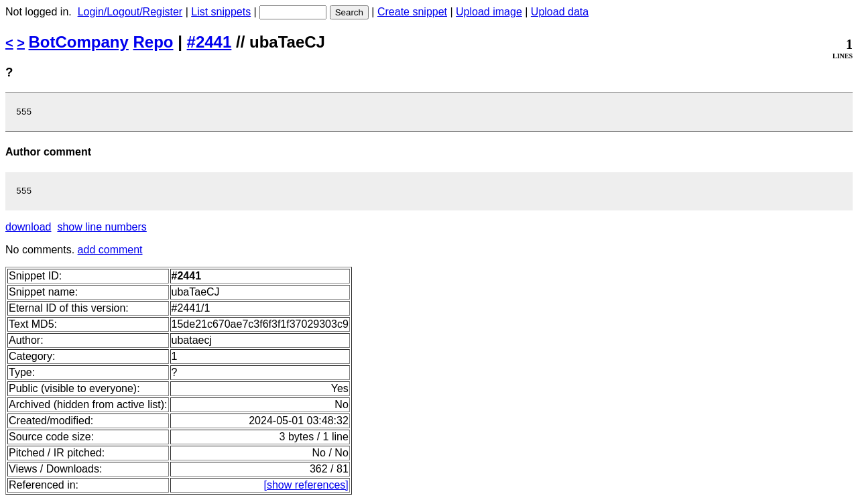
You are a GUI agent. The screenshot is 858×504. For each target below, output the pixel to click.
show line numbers (102, 231)
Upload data (560, 12)
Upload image (489, 12)
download (28, 231)
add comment (110, 254)
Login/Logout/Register (130, 12)
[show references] (306, 489)
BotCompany (79, 42)
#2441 (209, 42)
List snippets (221, 12)
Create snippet (412, 12)
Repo (154, 42)
